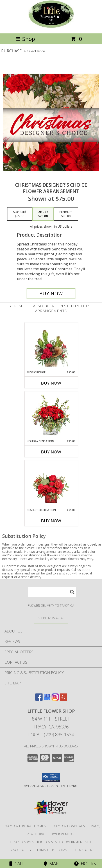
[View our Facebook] (39, 699)
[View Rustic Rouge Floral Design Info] (51, 346)
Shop (25, 39)
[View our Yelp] (63, 699)
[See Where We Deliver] (51, 618)
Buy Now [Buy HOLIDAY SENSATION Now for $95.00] (51, 452)
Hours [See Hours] (85, 864)
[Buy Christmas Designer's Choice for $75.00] (51, 294)
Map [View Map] (51, 864)
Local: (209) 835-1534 (51, 735)
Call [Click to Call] (17, 864)
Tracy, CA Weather (26, 842)
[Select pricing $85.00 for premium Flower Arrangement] (66, 214)
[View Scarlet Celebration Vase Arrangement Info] (51, 484)
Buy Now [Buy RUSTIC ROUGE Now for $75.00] (51, 383)
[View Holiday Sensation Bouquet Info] (51, 415)
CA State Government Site (69, 842)
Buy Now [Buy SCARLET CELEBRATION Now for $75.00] (51, 521)
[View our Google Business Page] (47, 699)
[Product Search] (52, 592)
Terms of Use (85, 850)
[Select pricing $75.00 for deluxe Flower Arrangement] (43, 214)
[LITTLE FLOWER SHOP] (51, 27)
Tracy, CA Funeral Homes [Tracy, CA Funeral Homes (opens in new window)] (24, 826)
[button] (51, 777)
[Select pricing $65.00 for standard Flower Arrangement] (20, 214)
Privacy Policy (19, 850)
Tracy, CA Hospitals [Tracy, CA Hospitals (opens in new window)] (68, 826)
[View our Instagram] (55, 699)
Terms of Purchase (52, 850)
